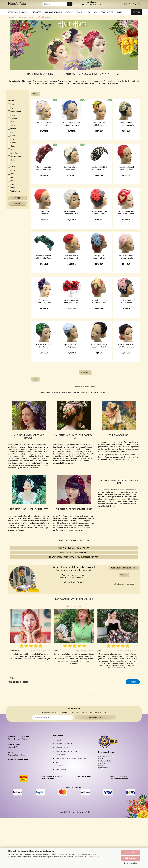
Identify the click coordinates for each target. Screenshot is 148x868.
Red (11, 177)
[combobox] (35, 94)
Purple (12, 188)
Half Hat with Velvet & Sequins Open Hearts (126, 212)
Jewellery (69, 12)
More (119, 12)
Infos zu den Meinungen (74, 606)
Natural (12, 163)
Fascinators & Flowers (18, 12)
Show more (85, 372)
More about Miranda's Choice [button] (124, 568)
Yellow (12, 125)
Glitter (12, 132)
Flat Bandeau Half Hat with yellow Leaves (99, 301)
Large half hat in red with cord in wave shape (126, 168)
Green (11, 136)
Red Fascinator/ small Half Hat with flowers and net (72, 301)
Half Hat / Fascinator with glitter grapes (44, 301)
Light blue (13, 153)
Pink (11, 174)
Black (11, 184)
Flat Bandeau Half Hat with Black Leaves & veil (126, 346)
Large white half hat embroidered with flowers (72, 212)
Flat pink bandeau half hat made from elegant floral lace (126, 301)
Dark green (13, 115)
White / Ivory (14, 191)
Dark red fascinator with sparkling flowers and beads (44, 168)
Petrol (11, 167)
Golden (12, 143)
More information (131, 863)
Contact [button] (124, 575)
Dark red (12, 118)
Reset (18, 203)
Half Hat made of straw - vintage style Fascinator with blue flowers (126, 124)
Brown (12, 108)
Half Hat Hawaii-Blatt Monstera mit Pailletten (44, 346)
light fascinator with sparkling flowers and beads (72, 168)
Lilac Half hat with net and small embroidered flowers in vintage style (44, 124)
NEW (89, 12)
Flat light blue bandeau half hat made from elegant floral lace (99, 257)
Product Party (107, 12)
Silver (11, 181)
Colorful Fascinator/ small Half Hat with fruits (99, 124)
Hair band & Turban (53, 12)
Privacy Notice (94, 857)
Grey (11, 139)
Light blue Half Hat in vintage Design (72, 346)
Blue (11, 105)
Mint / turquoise (15, 156)
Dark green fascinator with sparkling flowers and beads (44, 257)
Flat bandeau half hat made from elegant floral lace (99, 346)
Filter (18, 198)
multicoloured (14, 111)
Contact (136, 12)
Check (11, 146)
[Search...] (70, 4)
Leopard (12, 150)
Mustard (12, 160)
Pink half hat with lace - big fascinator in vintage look (126, 257)
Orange (12, 170)
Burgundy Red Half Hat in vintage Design (72, 257)
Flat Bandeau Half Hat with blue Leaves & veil (72, 124)
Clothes (80, 12)
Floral (11, 122)
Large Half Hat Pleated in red (44, 212)
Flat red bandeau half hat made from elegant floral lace (99, 212)
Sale (96, 12)
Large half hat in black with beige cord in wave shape (99, 168)
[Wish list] (135, 4)
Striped (12, 129)
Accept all (131, 852)
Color (11, 100)
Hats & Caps (36, 12)
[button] (125, 4)
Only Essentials (131, 858)
